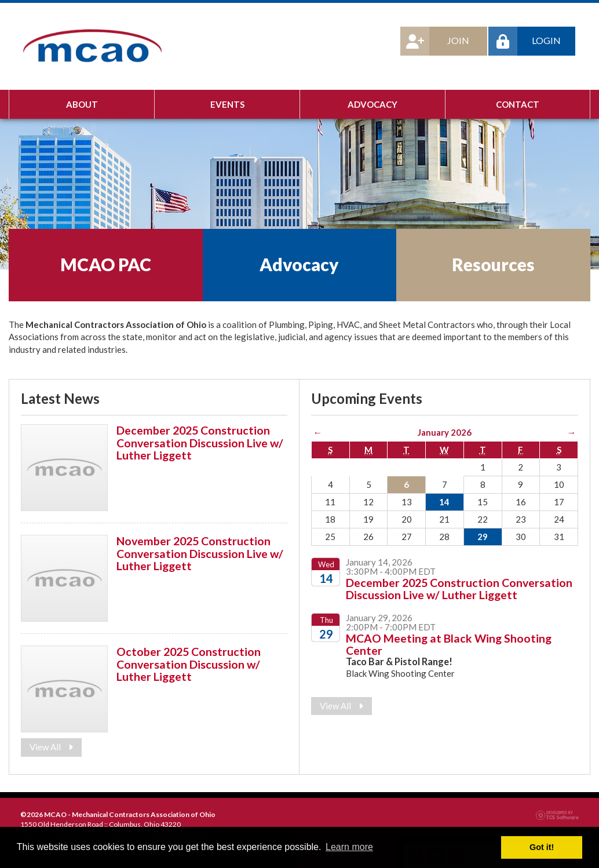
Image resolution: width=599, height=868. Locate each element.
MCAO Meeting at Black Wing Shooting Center (449, 644)
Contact (518, 104)
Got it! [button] (542, 847)
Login (525, 41)
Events (227, 104)
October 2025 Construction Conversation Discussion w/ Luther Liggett (189, 664)
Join (435, 41)
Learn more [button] (349, 847)
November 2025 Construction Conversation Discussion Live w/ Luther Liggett (200, 553)
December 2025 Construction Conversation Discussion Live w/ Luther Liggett (200, 443)
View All (51, 747)
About (82, 104)
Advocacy (372, 104)
